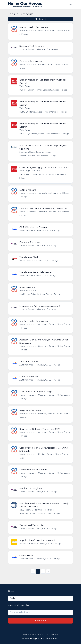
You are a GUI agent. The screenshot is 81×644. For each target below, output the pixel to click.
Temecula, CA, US (43, 230)
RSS (25, 635)
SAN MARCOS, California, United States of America (42, 174)
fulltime (31, 49)
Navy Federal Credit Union (31, 510)
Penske (23, 544)
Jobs (32, 635)
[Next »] (48, 571)
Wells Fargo (25, 86)
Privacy (54, 635)
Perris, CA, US (44, 261)
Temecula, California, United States (54, 193)
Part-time (49, 510)
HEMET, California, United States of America (39, 112)
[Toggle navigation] (70, 5)
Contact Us (42, 635)
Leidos (22, 49)
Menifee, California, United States (53, 64)
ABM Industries (26, 230)
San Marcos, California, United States (36, 294)
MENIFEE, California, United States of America (40, 134)
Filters (41, 19)
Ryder (22, 261)
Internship (33, 544)
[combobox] (40, 598)
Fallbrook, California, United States (53, 414)
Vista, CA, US (43, 49)
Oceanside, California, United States (54, 31)
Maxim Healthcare (28, 31)
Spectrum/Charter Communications (35, 152)
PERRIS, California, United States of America (39, 90)
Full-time (36, 171)
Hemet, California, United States (34, 156)
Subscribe (40, 621)
